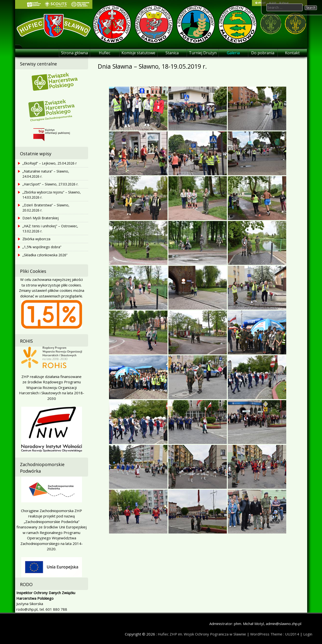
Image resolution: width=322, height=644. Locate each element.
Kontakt (292, 53)
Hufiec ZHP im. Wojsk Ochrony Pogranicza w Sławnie (202, 634)
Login (308, 634)
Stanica (172, 53)
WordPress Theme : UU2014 (275, 634)
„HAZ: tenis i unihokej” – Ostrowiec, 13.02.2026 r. (50, 229)
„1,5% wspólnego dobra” (42, 247)
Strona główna (74, 53)
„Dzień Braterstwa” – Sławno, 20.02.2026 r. (46, 208)
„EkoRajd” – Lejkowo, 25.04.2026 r (50, 163)
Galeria (233, 53)
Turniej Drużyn (203, 53)
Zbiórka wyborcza (36, 239)
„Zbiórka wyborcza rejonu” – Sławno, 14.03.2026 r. (52, 195)
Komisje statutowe (138, 53)
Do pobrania (263, 53)
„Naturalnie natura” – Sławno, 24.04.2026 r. (46, 174)
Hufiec (105, 53)
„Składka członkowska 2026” (45, 255)
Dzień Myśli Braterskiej (41, 218)
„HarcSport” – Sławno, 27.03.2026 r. (50, 184)
